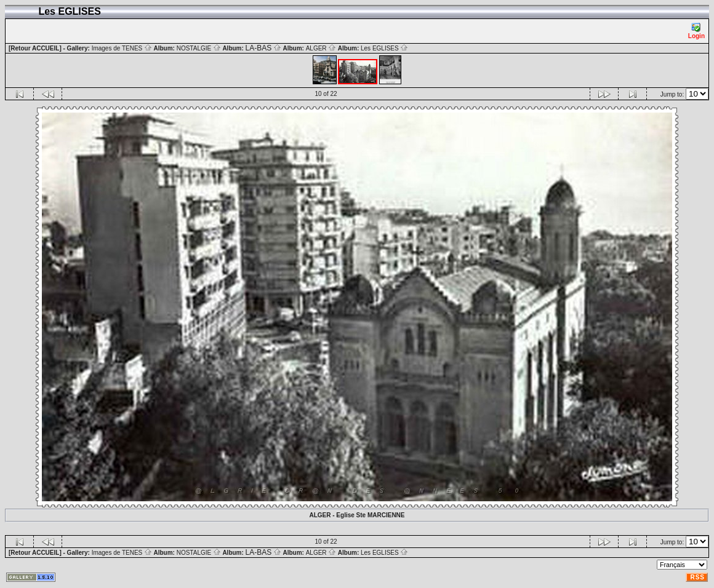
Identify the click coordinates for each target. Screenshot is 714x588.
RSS (697, 577)
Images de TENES (122, 48)
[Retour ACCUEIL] (35, 48)
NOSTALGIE (199, 48)
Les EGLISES (384, 48)
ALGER (321, 48)
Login (696, 31)
